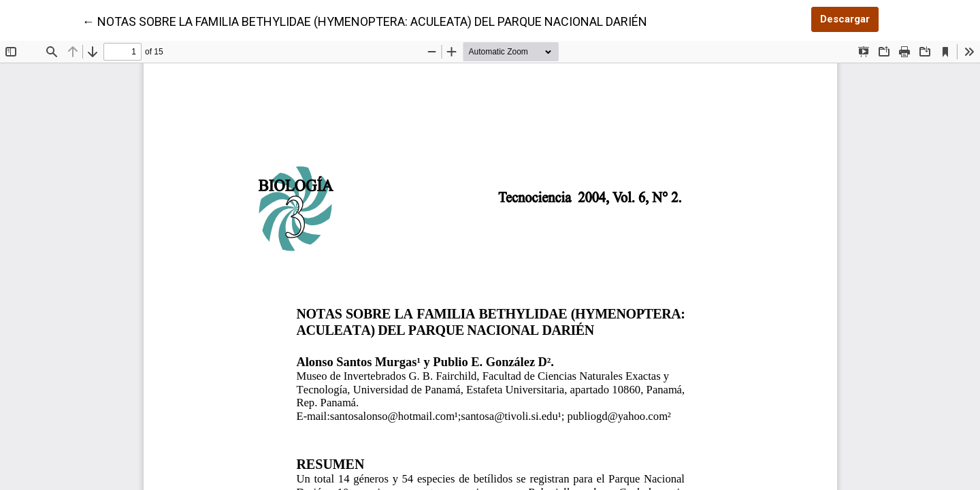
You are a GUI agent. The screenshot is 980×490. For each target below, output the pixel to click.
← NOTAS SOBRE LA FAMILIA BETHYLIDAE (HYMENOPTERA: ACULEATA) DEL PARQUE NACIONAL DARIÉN (365, 20)
